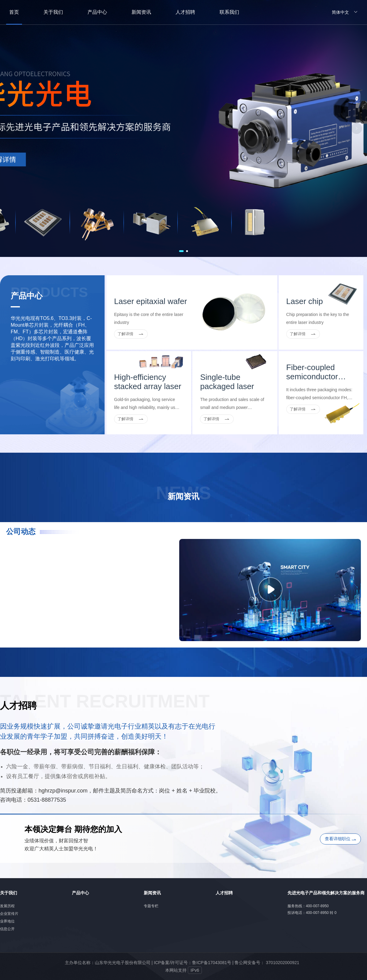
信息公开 (7, 929)
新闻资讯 (152, 893)
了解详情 (125, 334)
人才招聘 (224, 893)
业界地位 (7, 921)
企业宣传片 (9, 914)
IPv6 (195, 970)
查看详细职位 (340, 839)
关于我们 (9, 893)
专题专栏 (151, 906)
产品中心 (80, 893)
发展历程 (7, 906)
